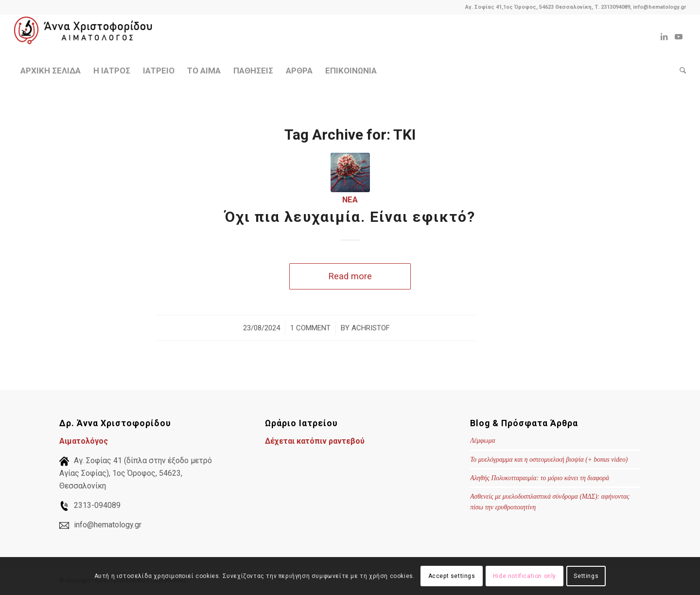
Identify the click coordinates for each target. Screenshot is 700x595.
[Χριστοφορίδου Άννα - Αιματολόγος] (87, 36)
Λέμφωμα (482, 441)
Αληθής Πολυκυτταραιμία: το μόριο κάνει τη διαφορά (540, 478)
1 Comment (310, 328)
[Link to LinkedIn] (664, 36)
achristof (371, 328)
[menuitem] (51, 71)
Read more (350, 276)
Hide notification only (525, 576)
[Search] (680, 71)
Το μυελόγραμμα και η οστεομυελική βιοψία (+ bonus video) (549, 460)
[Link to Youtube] (679, 36)
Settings (586, 576)
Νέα (350, 200)
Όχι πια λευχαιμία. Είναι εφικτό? (350, 217)
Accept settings (452, 576)
